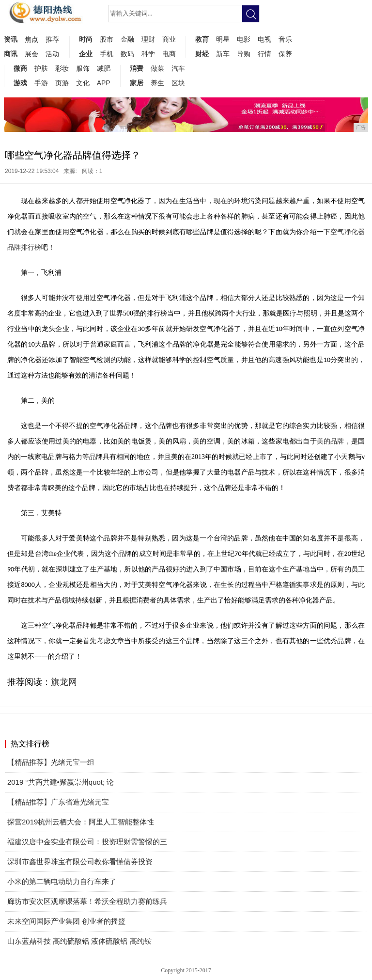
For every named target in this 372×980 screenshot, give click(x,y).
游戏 (20, 83)
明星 (223, 39)
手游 (41, 83)
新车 (223, 54)
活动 (52, 54)
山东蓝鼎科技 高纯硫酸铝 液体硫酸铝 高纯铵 (79, 941)
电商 (169, 54)
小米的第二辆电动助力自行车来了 (62, 881)
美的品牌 (331, 441)
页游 (62, 83)
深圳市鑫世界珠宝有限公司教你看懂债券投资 (80, 861)
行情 (264, 54)
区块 (178, 83)
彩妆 (62, 68)
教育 (202, 39)
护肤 (41, 68)
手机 (107, 54)
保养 (285, 54)
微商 (20, 68)
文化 (83, 83)
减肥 (104, 68)
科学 (148, 54)
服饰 (83, 68)
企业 (86, 54)
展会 (31, 54)
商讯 (11, 54)
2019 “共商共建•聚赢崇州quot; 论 (61, 782)
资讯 (11, 39)
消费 (137, 68)
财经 (202, 54)
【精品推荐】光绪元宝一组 (51, 762)
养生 (157, 83)
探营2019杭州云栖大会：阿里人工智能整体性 (81, 822)
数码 (127, 54)
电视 (264, 39)
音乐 (285, 39)
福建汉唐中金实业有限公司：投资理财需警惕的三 (87, 842)
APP (104, 83)
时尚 (86, 39)
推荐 (52, 39)
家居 (137, 83)
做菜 (157, 68)
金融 (127, 39)
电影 (244, 39)
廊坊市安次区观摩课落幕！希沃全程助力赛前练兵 (87, 901)
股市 (107, 39)
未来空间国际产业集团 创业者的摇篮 (66, 921)
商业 (169, 39)
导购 (244, 54)
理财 (148, 39)
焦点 (31, 39)
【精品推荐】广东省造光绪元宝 (58, 802)
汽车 (178, 68)
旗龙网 (64, 682)
